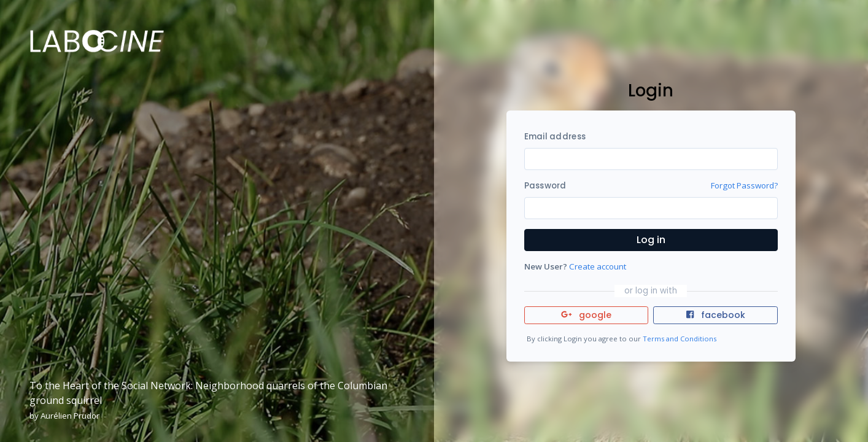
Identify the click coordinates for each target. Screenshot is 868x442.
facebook (716, 315)
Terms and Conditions (680, 339)
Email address (555, 137)
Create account (598, 266)
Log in (651, 240)
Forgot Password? (744, 185)
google (587, 315)
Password (545, 186)
